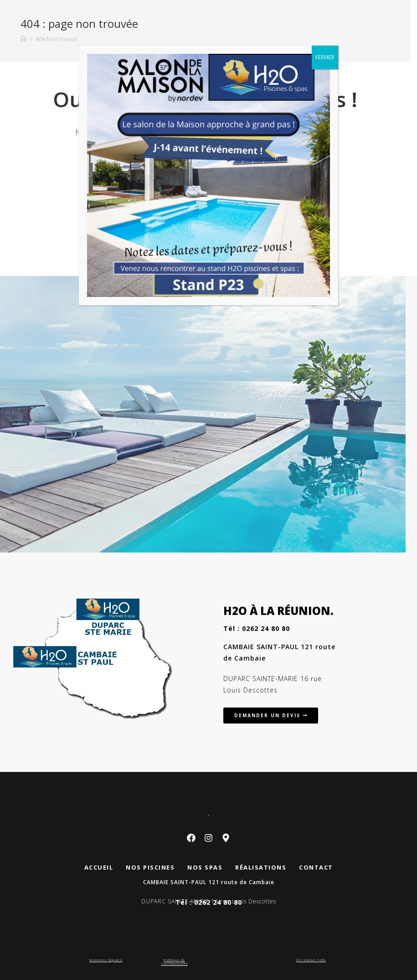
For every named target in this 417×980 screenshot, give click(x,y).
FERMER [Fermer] (325, 57)
